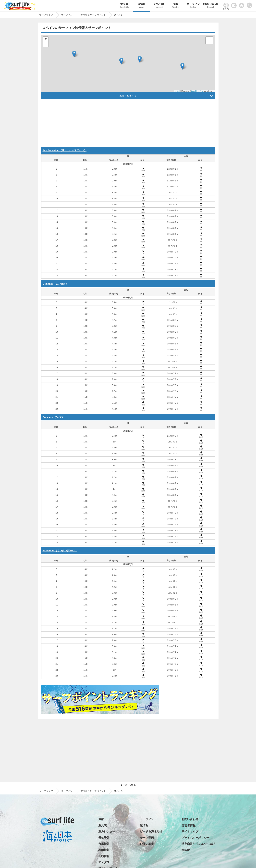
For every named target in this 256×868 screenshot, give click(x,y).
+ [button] (46, 39)
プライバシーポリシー (195, 838)
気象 (176, 6)
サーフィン (193, 6)
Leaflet (177, 91)
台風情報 (104, 844)
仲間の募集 (147, 844)
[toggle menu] (250, 4)
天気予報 (159, 6)
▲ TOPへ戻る (128, 785)
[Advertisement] (128, 124)
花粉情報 (104, 856)
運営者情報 (189, 825)
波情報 (141, 6)
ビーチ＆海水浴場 (151, 832)
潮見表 (124, 6)
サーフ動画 (147, 838)
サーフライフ (46, 791)
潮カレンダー (107, 832)
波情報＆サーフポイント (93, 791)
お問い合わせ (211, 6)
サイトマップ (190, 832)
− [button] (46, 44)
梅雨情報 (104, 850)
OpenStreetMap (197, 91)
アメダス (104, 862)
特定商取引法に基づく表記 (198, 844)
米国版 (186, 850)
